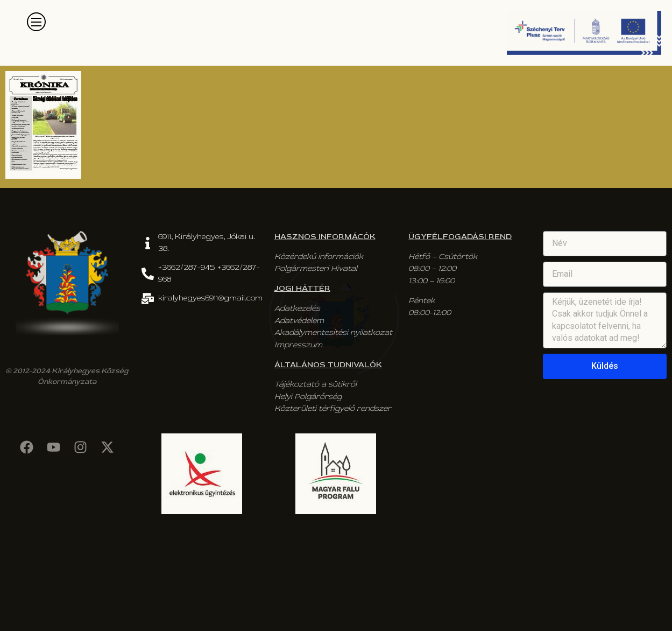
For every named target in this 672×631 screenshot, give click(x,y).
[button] (36, 22)
